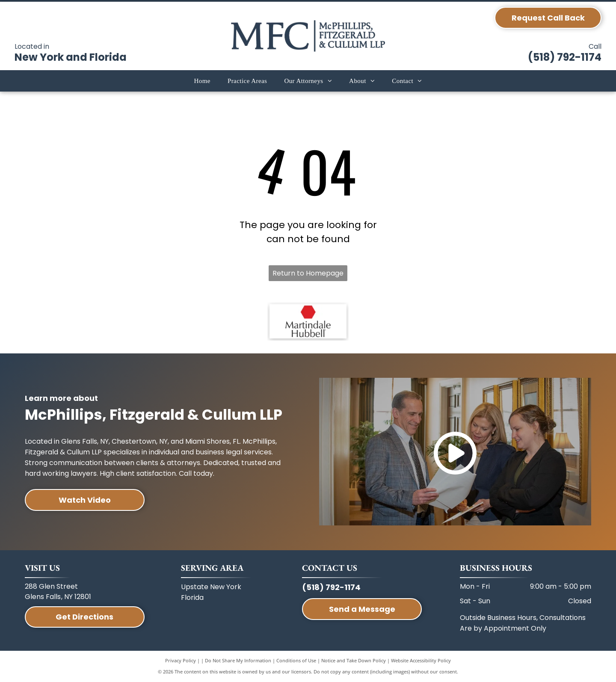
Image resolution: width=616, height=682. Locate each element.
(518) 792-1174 (565, 57)
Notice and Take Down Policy (354, 660)
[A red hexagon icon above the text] (308, 321)
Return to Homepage (308, 273)
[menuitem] (202, 81)
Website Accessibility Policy (421, 660)
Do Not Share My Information (238, 660)
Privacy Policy (181, 660)
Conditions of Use (296, 660)
